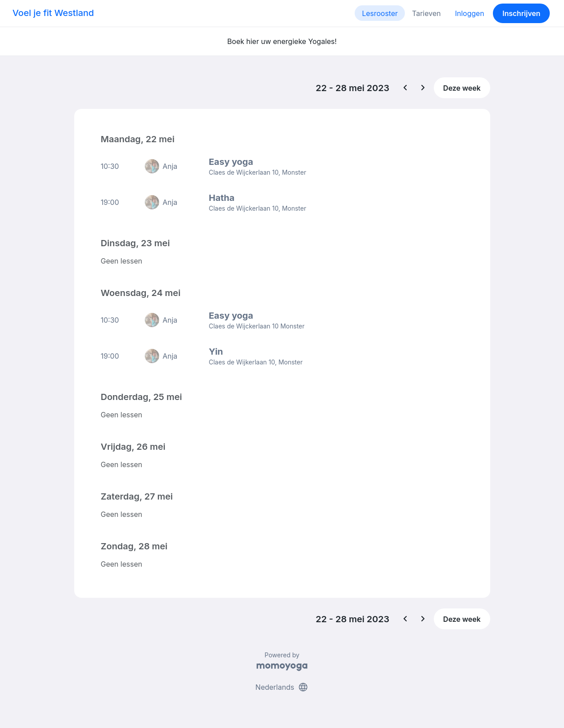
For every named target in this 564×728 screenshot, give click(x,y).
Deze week (462, 88)
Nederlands (282, 687)
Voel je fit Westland (53, 13)
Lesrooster (380, 13)
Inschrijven (522, 13)
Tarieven (426, 13)
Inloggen (470, 13)
